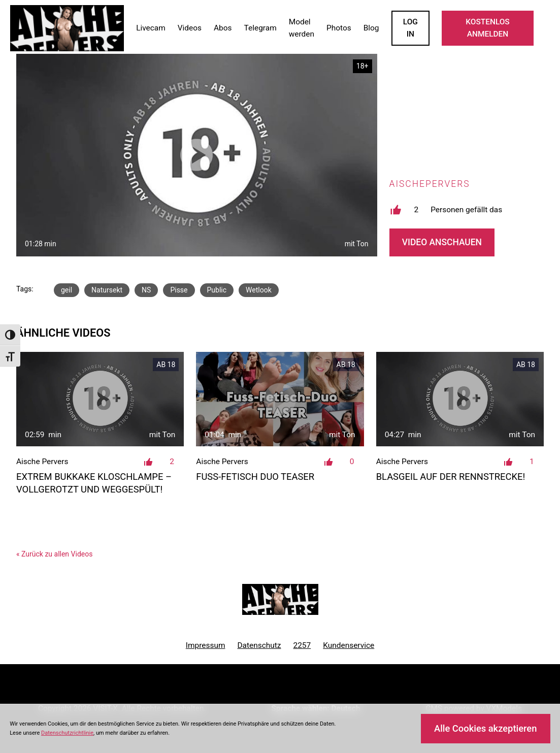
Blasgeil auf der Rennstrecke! (451, 477)
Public (217, 290)
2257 (302, 645)
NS (146, 290)
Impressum (206, 645)
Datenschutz (259, 645)
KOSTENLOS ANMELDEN (487, 28)
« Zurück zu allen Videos (54, 554)
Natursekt (107, 290)
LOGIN (410, 28)
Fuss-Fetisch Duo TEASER (255, 477)
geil (67, 290)
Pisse (179, 290)
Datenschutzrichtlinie (67, 733)
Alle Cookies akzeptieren (485, 728)
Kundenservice (349, 645)
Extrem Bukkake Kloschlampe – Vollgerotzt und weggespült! (94, 483)
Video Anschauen (442, 242)
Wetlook (259, 290)
